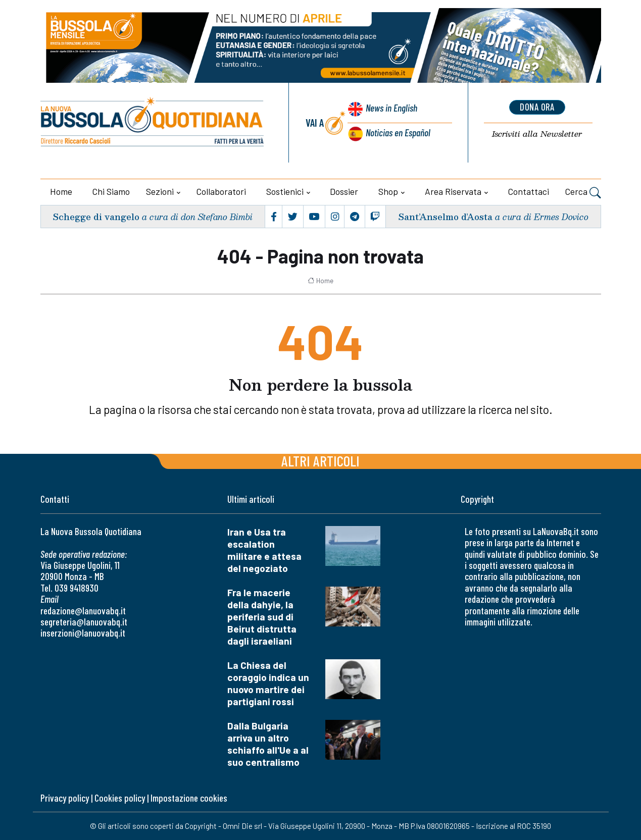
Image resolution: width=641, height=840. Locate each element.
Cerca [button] (583, 193)
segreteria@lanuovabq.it (84, 622)
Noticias (398, 133)
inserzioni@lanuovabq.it (83, 633)
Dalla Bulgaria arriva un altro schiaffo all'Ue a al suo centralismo (268, 744)
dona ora (537, 108)
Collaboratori (221, 191)
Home (61, 191)
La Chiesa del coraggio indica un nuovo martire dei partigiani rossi (268, 683)
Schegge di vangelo (97, 216)
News (390, 110)
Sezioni (160, 191)
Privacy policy (65, 798)
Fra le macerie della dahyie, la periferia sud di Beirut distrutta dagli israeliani (262, 617)
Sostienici (285, 191)
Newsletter (537, 135)
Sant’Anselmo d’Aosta (445, 216)
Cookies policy (120, 798)
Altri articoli (320, 461)
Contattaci (529, 191)
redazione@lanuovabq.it (83, 611)
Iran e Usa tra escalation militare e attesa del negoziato (264, 550)
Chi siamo (111, 191)
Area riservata (453, 191)
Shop (388, 191)
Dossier (344, 191)
